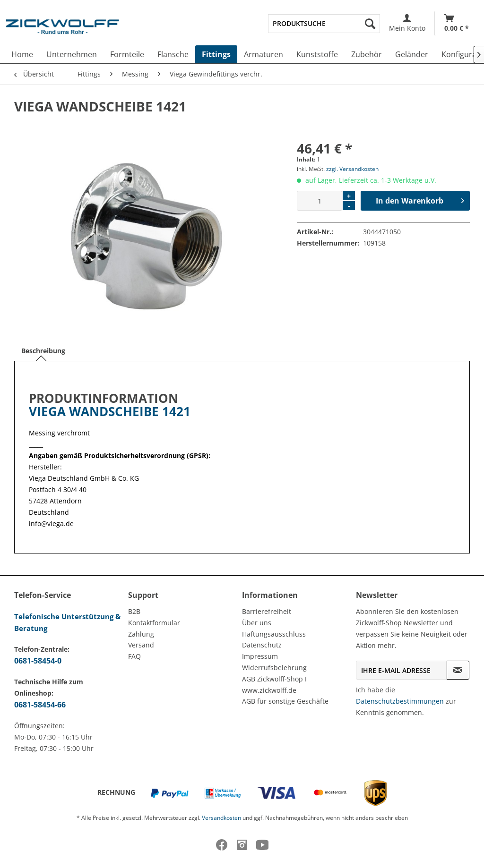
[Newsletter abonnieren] (458, 670)
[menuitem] (324, 24)
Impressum (260, 656)
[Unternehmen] (72, 54)
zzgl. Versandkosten (352, 169)
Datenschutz (262, 645)
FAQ (134, 656)
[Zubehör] (367, 54)
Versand (141, 645)
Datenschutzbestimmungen (400, 701)
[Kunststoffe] (317, 54)
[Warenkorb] (457, 23)
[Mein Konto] (407, 23)
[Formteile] (127, 54)
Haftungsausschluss (274, 634)
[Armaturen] (264, 54)
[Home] (22, 54)
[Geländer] (412, 54)
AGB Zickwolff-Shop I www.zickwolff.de (274, 685)
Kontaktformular (154, 623)
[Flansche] (173, 54)
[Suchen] (370, 24)
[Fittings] (216, 54)
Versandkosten (221, 818)
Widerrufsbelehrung (274, 668)
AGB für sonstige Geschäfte (285, 701)
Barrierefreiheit (267, 611)
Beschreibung (43, 351)
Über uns (257, 623)
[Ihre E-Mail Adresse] (402, 670)
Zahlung (141, 634)
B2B (134, 611)
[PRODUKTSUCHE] (324, 24)
